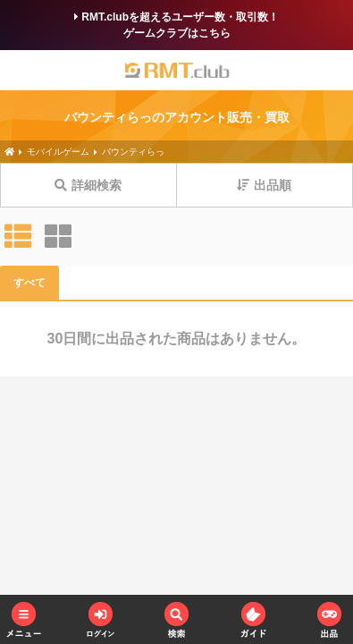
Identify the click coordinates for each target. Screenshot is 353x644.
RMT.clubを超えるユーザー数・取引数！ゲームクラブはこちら (176, 25)
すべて (29, 283)
